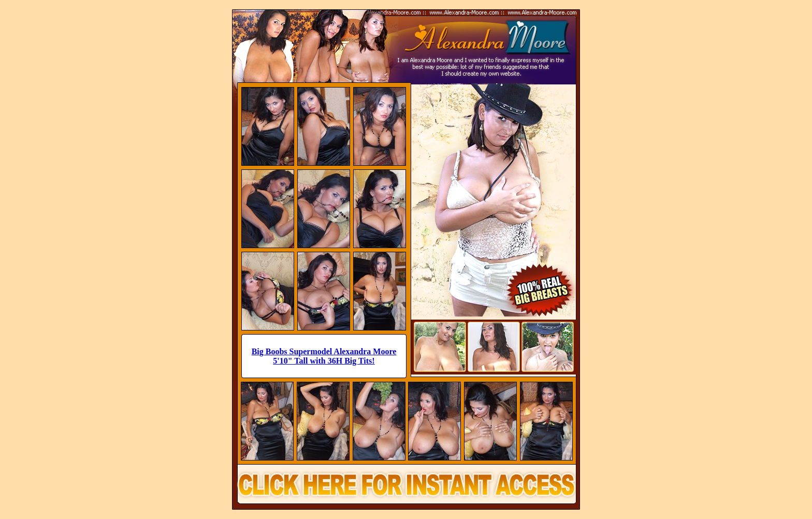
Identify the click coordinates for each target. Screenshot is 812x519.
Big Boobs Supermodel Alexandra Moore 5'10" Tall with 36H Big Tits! (324, 356)
